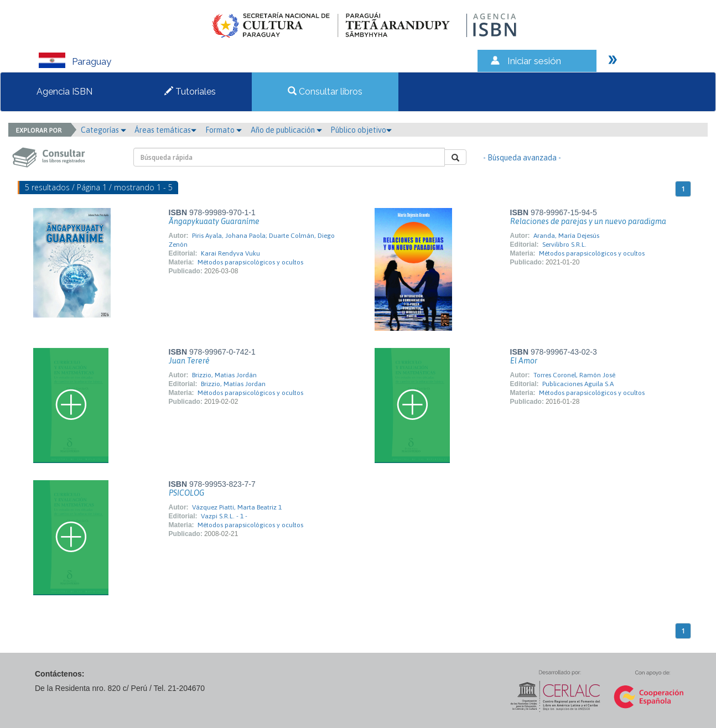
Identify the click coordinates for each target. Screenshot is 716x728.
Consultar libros (325, 92)
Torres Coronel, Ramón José (574, 375)
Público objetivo (361, 130)
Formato (224, 130)
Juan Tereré (189, 361)
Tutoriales (190, 92)
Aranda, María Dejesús (566, 236)
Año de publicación (286, 130)
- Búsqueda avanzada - (522, 158)
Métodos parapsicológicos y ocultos (250, 262)
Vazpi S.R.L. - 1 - (224, 516)
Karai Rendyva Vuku (230, 253)
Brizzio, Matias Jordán (224, 375)
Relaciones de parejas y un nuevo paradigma (588, 221)
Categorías (103, 130)
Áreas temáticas (165, 130)
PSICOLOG (186, 493)
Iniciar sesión (534, 61)
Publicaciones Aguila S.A (578, 384)
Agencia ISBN (64, 92)
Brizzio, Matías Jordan (233, 384)
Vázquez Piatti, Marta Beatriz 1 (237, 507)
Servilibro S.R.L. (564, 245)
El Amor (524, 361)
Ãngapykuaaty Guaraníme (214, 221)
